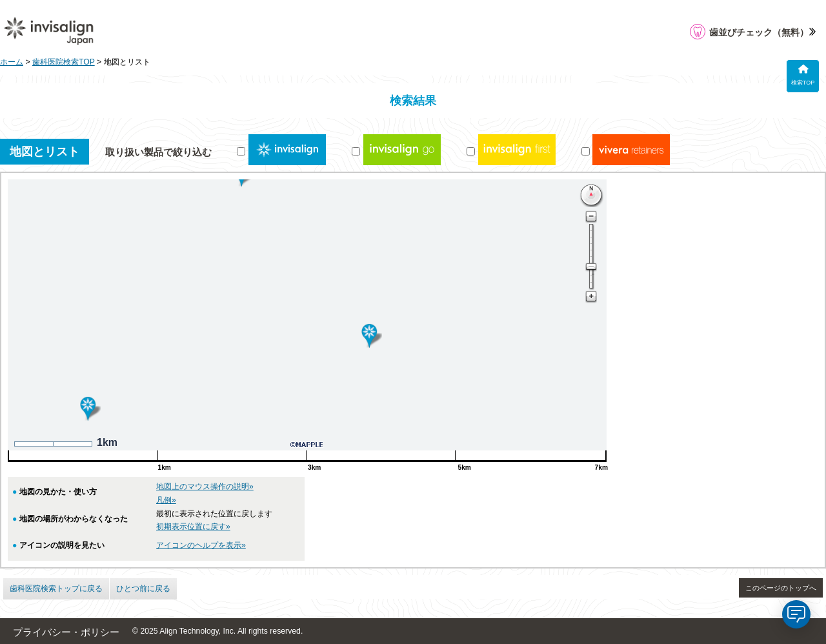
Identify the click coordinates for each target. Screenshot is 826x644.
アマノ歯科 (647, 241)
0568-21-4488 (647, 322)
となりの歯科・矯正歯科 (674, 291)
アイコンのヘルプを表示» (201, 545)
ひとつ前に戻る (143, 589)
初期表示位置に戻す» (193, 527)
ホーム (12, 62)
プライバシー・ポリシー (66, 632)
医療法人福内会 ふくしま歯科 (685, 375)
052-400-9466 (647, 406)
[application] (796, 614)
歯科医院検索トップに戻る (56, 589)
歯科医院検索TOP (64, 62)
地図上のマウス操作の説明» (205, 487)
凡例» (166, 500)
